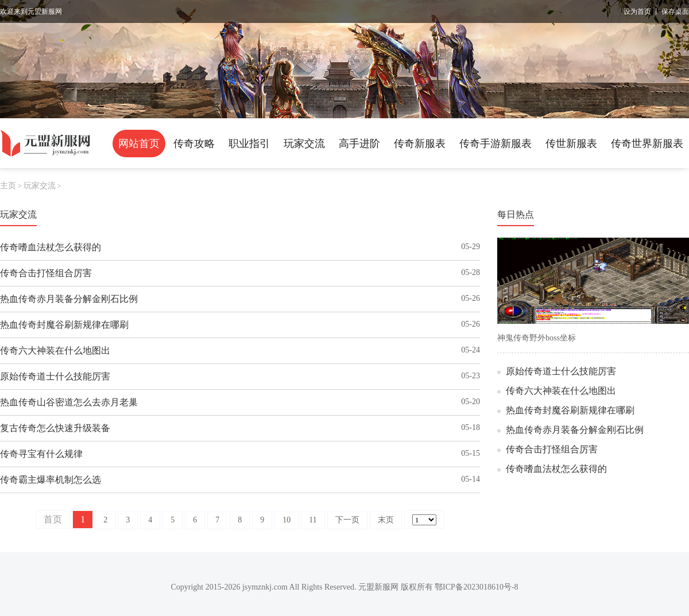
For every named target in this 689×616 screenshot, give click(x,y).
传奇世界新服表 (647, 144)
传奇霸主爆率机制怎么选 (51, 480)
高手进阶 (359, 144)
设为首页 (637, 11)
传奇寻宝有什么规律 (41, 454)
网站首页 (139, 144)
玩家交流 (304, 144)
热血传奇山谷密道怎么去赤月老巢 (69, 402)
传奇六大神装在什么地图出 (55, 350)
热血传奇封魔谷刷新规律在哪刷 (64, 325)
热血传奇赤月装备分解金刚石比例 (69, 299)
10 (287, 520)
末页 (386, 520)
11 (313, 520)
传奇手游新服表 (496, 144)
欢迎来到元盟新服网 (31, 11)
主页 (8, 186)
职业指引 (249, 144)
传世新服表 (571, 144)
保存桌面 (675, 11)
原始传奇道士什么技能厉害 (55, 376)
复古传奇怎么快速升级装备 (55, 428)
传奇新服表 (420, 144)
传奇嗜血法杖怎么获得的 (51, 247)
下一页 (347, 520)
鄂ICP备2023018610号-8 (476, 587)
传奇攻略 (194, 144)
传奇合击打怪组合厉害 (46, 273)
